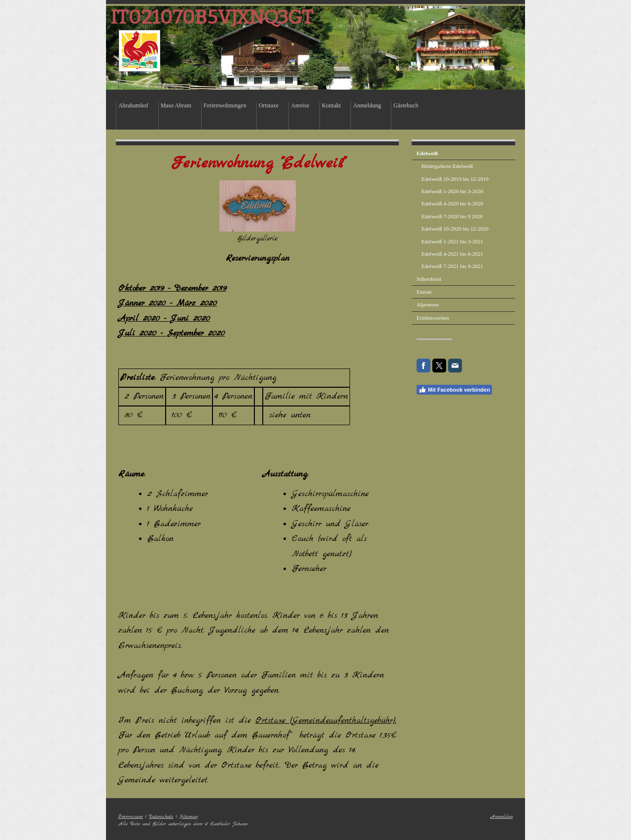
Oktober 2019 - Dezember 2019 (172, 288)
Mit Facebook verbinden (454, 390)
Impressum (131, 816)
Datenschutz (161, 816)
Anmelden (502, 816)
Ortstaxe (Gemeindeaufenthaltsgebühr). (326, 721)
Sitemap (189, 816)
